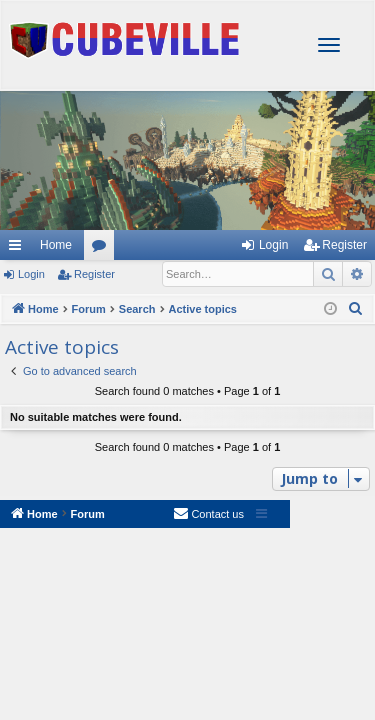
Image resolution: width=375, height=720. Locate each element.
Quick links (14, 245)
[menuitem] (356, 309)
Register (94, 274)
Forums (103, 249)
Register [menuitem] (344, 245)
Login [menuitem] (273, 245)
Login (31, 274)
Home (56, 245)
